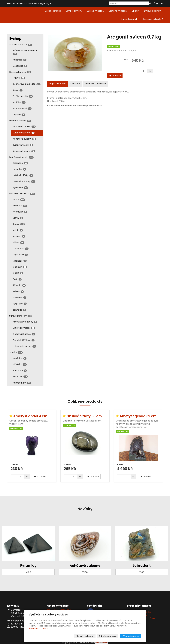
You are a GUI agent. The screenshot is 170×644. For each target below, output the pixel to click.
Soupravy (20, 370)
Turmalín (20, 298)
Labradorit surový (24, 346)
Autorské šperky (130, 19)
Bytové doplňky (152, 11)
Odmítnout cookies (109, 636)
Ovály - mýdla (23, 96)
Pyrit (17, 279)
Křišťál (19, 242)
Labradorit (21, 249)
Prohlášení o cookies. (39, 629)
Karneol (19, 236)
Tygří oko (20, 304)
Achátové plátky (24, 127)
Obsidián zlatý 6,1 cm (84, 416)
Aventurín (20, 212)
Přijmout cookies (131, 636)
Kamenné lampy (24, 151)
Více (28, 572)
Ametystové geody (25, 322)
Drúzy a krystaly (24, 328)
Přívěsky (20, 364)
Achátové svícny (24, 139)
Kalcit (18, 230)
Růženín (19, 285)
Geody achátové (24, 334)
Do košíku (115, 76)
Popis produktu (57, 84)
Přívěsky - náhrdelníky (25, 52)
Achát (19, 199)
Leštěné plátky (23, 175)
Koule (18, 90)
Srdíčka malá (22, 109)
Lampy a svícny (74, 11)
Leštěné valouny (24, 181)
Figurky (19, 78)
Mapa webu (102, 642)
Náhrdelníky (22, 383)
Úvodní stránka (53, 11)
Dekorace (20, 66)
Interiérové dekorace (27, 84)
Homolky (19, 169)
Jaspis (19, 224)
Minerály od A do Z (153, 19)
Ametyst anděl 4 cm (30, 416)
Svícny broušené (24, 133)
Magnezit (20, 261)
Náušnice (20, 60)
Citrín (18, 218)
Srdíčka (19, 102)
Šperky (136, 11)
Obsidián (20, 267)
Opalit (18, 273)
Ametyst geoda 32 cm (138, 416)
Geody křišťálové (24, 340)
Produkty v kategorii (95, 84)
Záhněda (19, 310)
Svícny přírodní (23, 145)
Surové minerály (96, 11)
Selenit (18, 291)
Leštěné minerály (118, 11)
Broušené (20, 163)
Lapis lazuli (20, 255)
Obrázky (75, 84)
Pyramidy (20, 188)
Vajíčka (19, 115)
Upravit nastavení (86, 636)
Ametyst (20, 206)
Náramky (20, 377)
